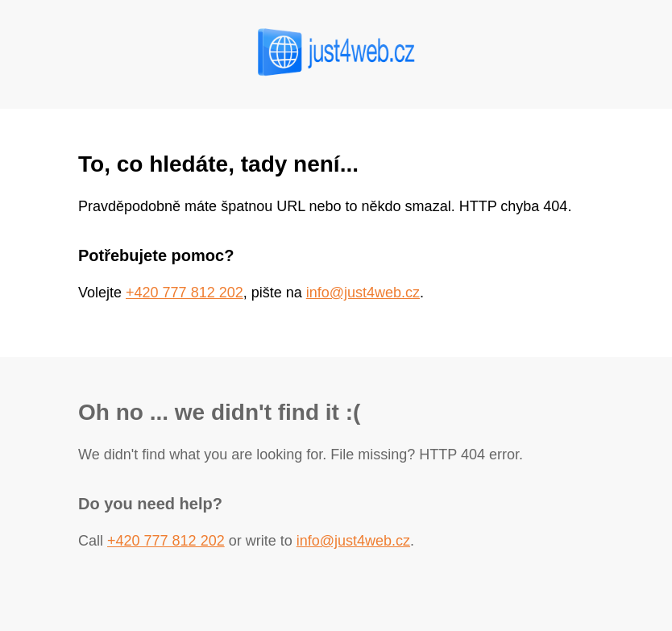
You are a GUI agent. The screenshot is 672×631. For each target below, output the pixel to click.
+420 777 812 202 (185, 293)
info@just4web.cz (363, 293)
